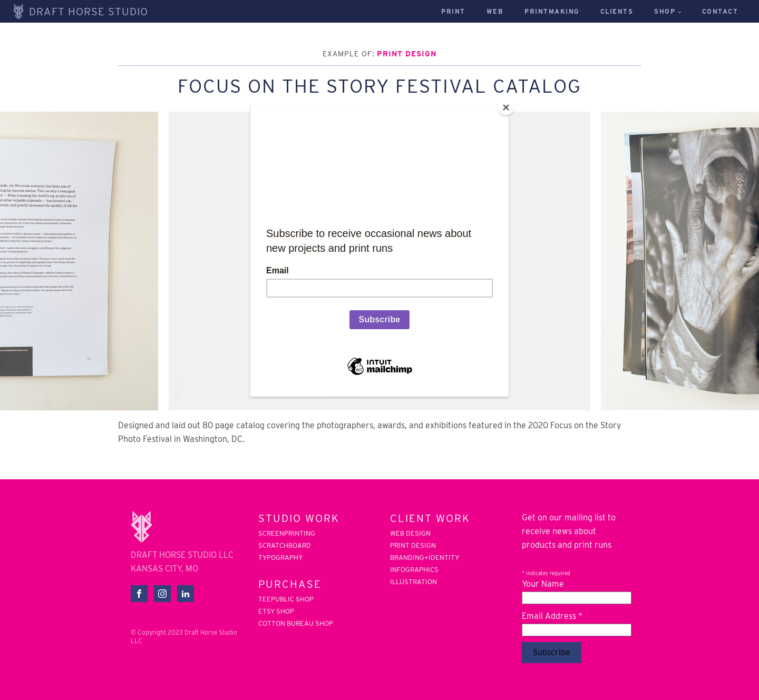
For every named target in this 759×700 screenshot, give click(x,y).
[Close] (506, 107)
